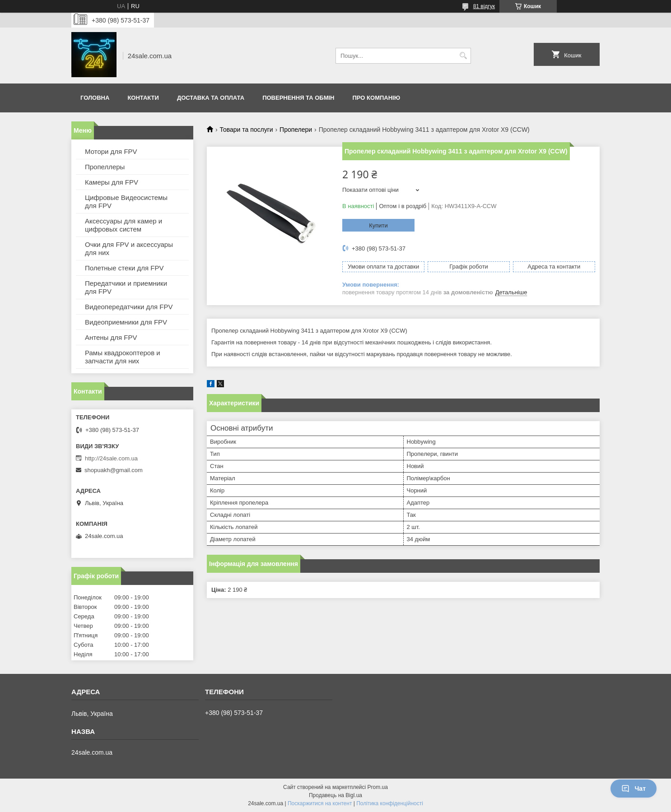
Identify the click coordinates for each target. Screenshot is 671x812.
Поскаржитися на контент (320, 803)
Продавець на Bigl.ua (335, 795)
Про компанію (377, 98)
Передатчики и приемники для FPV (126, 287)
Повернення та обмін (298, 98)
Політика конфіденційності (390, 803)
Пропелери (296, 130)
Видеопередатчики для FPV (129, 307)
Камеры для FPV (112, 182)
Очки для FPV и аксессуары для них (129, 248)
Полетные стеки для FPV (124, 268)
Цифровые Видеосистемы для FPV (126, 202)
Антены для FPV (111, 337)
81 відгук (484, 6)
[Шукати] (463, 56)
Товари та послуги (246, 130)
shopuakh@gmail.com (114, 470)
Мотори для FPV (111, 151)
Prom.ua (378, 787)
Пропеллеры (105, 167)
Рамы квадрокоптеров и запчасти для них (123, 357)
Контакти (143, 98)
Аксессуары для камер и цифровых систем (123, 225)
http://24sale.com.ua (111, 458)
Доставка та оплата (211, 98)
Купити (378, 225)
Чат (634, 789)
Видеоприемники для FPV (126, 322)
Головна (95, 98)
